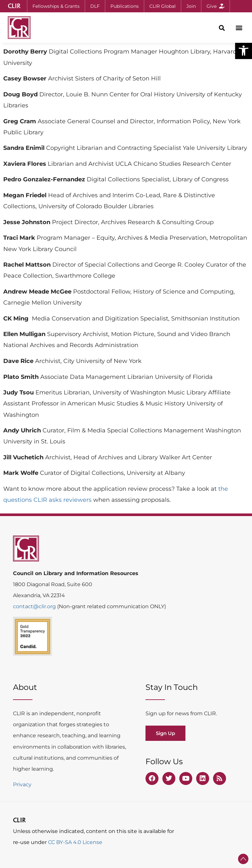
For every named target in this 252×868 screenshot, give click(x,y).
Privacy (22, 784)
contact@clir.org (35, 606)
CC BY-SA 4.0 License (75, 842)
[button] (244, 51)
